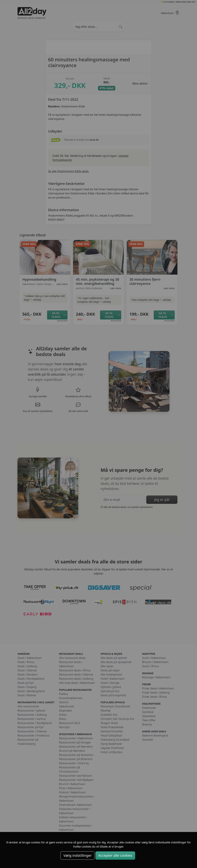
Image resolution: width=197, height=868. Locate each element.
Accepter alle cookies (115, 855)
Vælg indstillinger (77, 855)
